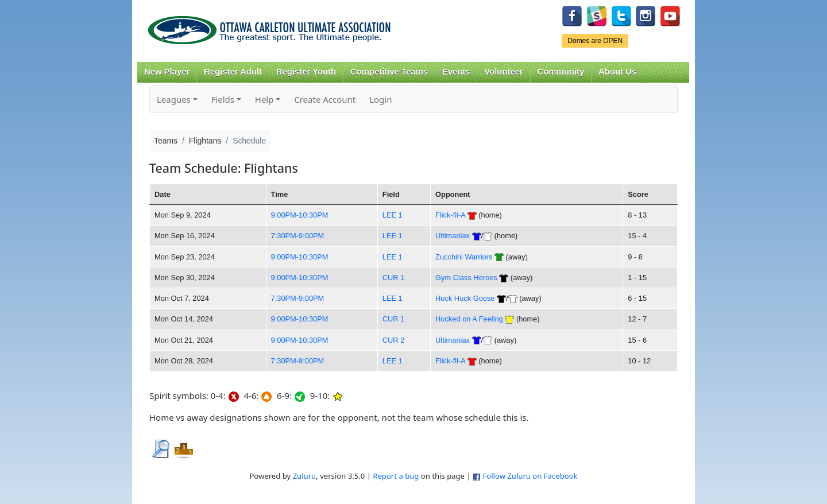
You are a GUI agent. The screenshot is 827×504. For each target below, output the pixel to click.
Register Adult (233, 72)
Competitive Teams (389, 72)
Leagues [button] (174, 99)
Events (456, 72)
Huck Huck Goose (465, 298)
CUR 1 (394, 278)
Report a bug (396, 476)
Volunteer (503, 72)
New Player (167, 72)
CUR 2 (394, 340)
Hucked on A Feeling (469, 319)
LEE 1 (393, 215)
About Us (617, 72)
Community (561, 72)
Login (380, 99)
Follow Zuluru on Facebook (530, 476)
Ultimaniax (453, 236)
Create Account (325, 99)
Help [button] (264, 99)
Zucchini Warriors (464, 257)
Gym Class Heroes (466, 278)
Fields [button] (223, 99)
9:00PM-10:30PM (300, 215)
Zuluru (305, 476)
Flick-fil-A (450, 215)
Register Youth (306, 72)
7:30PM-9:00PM (298, 236)
